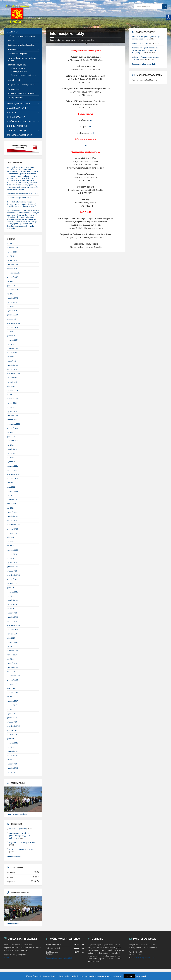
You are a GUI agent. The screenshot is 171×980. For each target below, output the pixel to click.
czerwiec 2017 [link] (12, 693)
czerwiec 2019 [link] (12, 592)
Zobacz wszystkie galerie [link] (17, 814)
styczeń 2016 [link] (12, 764)
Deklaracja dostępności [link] (20, 135)
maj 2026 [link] (10, 244)
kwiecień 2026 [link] (12, 248)
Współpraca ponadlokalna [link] (21, 121)
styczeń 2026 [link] (12, 260)
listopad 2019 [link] (12, 571)
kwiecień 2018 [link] (12, 651)
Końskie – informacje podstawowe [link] (22, 36)
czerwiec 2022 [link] (12, 441)
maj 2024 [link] (10, 344)
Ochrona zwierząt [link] (16, 130)
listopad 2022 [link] (12, 420)
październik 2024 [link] (13, 323)
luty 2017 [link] (10, 709)
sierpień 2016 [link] (12, 735)
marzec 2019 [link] (12, 604)
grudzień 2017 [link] (12, 667)
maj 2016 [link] (10, 747)
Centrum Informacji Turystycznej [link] (23, 75)
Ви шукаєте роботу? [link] (140, 43)
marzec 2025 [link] (12, 302)
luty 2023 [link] (10, 407)
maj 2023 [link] (10, 395)
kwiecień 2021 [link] (12, 499)
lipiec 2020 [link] (11, 537)
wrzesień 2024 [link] (12, 327)
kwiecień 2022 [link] (12, 449)
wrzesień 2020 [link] (12, 529)
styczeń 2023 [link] (12, 411)
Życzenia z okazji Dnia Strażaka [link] (19, 198)
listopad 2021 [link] (12, 470)
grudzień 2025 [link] (12, 265)
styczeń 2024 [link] (12, 361)
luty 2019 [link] (10, 609)
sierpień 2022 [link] (12, 432)
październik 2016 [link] (13, 726)
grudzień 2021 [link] (12, 466)
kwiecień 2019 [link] (12, 600)
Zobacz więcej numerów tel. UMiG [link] (59, 958)
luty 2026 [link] (10, 256)
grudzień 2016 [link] (12, 718)
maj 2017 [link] (10, 697)
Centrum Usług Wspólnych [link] (18, 54)
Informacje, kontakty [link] (19, 71)
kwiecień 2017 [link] (12, 701)
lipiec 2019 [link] (11, 588)
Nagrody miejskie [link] (15, 80)
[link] (17, 14)
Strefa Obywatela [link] (16, 117)
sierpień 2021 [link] (12, 483)
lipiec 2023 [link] (11, 386)
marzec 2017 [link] (12, 705)
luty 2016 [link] (10, 760)
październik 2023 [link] (13, 374)
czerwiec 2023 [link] (12, 390)
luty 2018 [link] (10, 659)
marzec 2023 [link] (12, 403)
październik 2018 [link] (13, 625)
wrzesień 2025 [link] (12, 277)
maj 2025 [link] (10, 294)
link (90, 120)
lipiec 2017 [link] (11, 688)
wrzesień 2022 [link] (12, 428)
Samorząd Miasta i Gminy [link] (19, 103)
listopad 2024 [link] (12, 319)
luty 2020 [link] (10, 558)
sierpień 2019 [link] (12, 583)
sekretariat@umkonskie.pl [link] (144, 957)
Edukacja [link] (11, 112)
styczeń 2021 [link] (12, 512)
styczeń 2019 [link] (12, 613)
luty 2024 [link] (10, 357)
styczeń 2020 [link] (12, 562)
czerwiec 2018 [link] (12, 642)
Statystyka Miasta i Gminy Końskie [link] (21, 84)
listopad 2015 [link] (12, 772)
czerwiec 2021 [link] (12, 491)
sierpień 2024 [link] (12, 332)
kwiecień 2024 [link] (12, 348)
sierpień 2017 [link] (12, 684)
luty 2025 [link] (10, 306)
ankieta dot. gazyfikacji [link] (18, 829)
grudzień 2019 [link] (12, 567)
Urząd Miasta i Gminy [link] (17, 108)
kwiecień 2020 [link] (12, 550)
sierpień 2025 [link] (12, 281)
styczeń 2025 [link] (12, 311)
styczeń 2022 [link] (12, 462)
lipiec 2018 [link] (11, 638)
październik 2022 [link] (13, 424)
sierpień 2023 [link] (12, 382)
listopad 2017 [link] (12, 672)
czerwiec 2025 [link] (12, 290)
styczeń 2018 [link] (12, 663)
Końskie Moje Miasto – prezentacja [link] (22, 93)
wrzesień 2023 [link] (12, 378)
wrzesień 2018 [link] (12, 630)
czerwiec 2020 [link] (12, 541)
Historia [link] (11, 40)
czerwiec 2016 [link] (12, 743)
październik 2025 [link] (13, 273)
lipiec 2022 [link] (11, 436)
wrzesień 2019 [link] (12, 579)
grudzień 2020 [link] (12, 516)
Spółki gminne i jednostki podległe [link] (22, 45)
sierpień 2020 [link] (12, 533)
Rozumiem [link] (129, 976)
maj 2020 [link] (10, 546)
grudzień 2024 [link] (12, 315)
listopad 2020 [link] (12, 520)
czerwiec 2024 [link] (12, 340)
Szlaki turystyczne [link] (18, 68)
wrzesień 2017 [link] (12, 680)
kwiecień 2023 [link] (12, 399)
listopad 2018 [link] (12, 621)
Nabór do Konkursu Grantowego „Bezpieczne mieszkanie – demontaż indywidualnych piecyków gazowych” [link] (21, 204)
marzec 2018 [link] (12, 655)
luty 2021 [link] (10, 508)
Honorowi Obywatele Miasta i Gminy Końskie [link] (22, 59)
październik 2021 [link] (13, 474)
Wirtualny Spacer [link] (15, 89)
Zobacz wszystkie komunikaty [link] (144, 64)
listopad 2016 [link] (12, 722)
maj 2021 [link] (10, 495)
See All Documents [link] (14, 856)
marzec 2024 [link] (12, 353)
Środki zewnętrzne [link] (17, 126)
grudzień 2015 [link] (12, 768)
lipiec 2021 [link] (11, 487)
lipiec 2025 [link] (11, 285)
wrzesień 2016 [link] (12, 730)
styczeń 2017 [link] (12, 714)
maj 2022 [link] (10, 445)
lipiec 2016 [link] (11, 739)
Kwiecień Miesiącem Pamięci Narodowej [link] (22, 193)
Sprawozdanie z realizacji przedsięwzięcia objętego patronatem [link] (19, 835)
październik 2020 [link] (13, 525)
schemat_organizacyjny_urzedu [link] (22, 849)
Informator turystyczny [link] (66, 40)
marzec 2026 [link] (12, 252)
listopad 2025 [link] (12, 269)
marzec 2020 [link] (12, 554)
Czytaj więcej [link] (140, 976)
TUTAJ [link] (6, 957)
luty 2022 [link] (10, 457)
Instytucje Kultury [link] (15, 49)
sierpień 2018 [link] (12, 634)
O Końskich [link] (12, 32)
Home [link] (52, 40)
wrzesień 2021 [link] (12, 478)
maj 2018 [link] (10, 646)
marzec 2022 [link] (12, 453)
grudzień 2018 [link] (12, 617)
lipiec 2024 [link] (11, 336)
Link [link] (85, 146)
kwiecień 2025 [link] (12, 298)
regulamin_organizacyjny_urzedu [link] (22, 842)
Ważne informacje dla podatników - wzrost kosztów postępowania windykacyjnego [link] (146, 50)
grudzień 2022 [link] (12, 415)
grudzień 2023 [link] (12, 365)
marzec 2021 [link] (12, 504)
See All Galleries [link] (13, 924)
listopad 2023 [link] (12, 369)
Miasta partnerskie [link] (15, 98)
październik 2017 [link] (13, 676)
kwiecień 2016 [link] (12, 751)
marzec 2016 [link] (12, 755)
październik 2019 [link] (13, 575)
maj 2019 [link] (10, 596)
